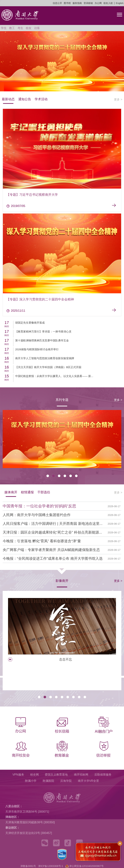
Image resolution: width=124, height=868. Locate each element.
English (120, 3)
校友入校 (108, 3)
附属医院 (48, 781)
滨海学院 (66, 781)
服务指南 (77, 3)
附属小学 (31, 781)
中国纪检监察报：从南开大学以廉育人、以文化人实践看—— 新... (54, 376)
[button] (48, 476)
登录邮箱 (88, 3)
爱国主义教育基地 (56, 775)
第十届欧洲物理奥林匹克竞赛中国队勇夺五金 (42, 340)
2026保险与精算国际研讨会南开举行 (37, 349)
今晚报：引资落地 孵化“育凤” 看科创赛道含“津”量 (42, 541)
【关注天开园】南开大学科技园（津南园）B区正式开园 (48, 367)
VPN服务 (18, 775)
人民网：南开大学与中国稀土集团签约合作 (37, 515)
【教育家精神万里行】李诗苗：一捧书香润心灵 (43, 332)
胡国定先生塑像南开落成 (30, 323)
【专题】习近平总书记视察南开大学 (32, 195)
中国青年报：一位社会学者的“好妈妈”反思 (39, 506)
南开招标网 (81, 775)
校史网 (34, 775)
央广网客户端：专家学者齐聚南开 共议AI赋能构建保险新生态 (51, 550)
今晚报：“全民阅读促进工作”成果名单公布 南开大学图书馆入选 (53, 558)
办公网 (98, 3)
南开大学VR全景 (88, 781)
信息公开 (57, 3)
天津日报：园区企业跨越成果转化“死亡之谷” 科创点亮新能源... (52, 532)
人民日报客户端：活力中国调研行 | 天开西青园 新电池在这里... (53, 524)
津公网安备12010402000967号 (86, 866)
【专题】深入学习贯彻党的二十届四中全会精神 (40, 299)
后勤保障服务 (103, 775)
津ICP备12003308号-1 (51, 866)
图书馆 (67, 3)
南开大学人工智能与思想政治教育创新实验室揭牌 (45, 358)
